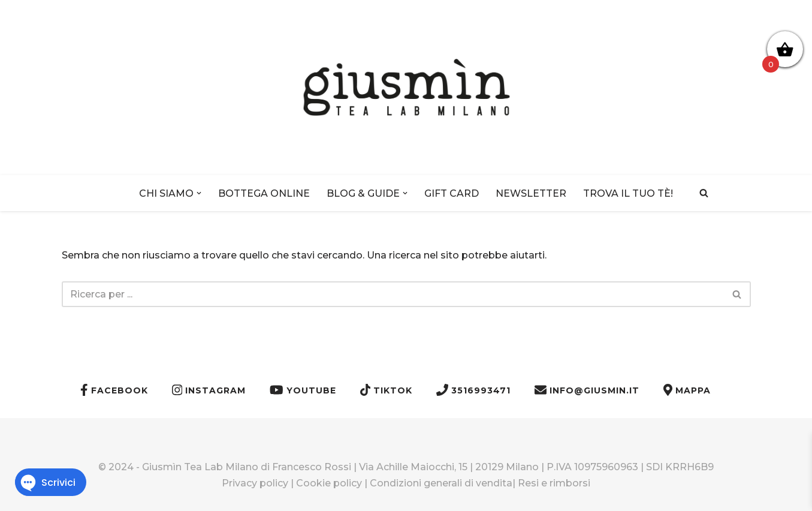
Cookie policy (329, 483)
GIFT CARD (452, 193)
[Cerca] (704, 193)
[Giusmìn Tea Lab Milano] (406, 88)
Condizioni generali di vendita (441, 483)
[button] (199, 193)
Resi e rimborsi (554, 483)
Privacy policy (255, 483)
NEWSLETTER (531, 193)
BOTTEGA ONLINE (264, 193)
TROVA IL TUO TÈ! (628, 193)
